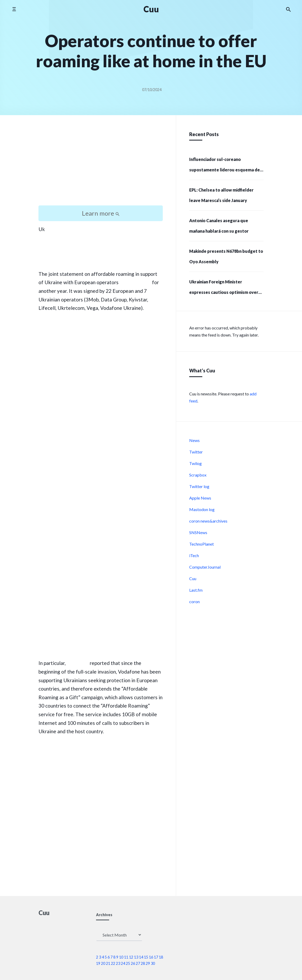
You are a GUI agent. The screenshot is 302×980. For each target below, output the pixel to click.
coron (194, 601)
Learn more (101, 213)
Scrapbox (198, 475)
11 (126, 957)
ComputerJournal (205, 567)
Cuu (193, 578)
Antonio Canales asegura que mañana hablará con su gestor (219, 226)
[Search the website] (288, 9)
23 (118, 963)
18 (161, 957)
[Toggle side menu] (14, 9)
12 (131, 957)
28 (143, 963)
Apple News (200, 498)
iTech (194, 555)
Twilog (195, 463)
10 (121, 957)
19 (98, 963)
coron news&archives (208, 521)
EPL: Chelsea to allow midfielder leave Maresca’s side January (221, 195)
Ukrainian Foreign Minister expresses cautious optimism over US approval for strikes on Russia (224, 289)
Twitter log (199, 486)
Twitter (196, 452)
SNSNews (198, 532)
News (194, 440)
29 (148, 963)
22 (113, 963)
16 (151, 957)
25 (128, 963)
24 (123, 963)
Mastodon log (202, 509)
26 (133, 963)
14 (141, 957)
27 (138, 963)
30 (153, 963)
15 (146, 957)
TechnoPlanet (202, 544)
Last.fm (196, 590)
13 (136, 957)
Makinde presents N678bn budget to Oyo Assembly (226, 256)
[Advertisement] (101, 165)
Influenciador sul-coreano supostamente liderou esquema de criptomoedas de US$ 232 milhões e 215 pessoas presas (225, 166)
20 (103, 963)
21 (108, 963)
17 (156, 957)
